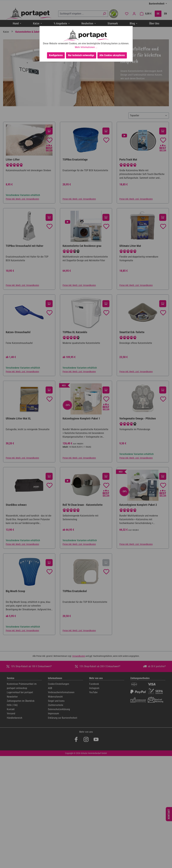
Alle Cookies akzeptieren (112, 55)
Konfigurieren (56, 55)
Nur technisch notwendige (81, 55)
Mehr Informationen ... (86, 47)
